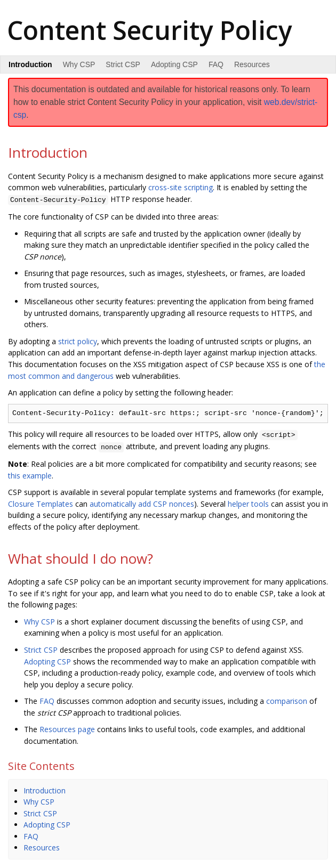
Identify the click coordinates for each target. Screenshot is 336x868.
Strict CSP (123, 64)
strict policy (78, 340)
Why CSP (79, 64)
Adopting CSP (174, 64)
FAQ (216, 64)
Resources (252, 64)
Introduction (45, 788)
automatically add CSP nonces (142, 501)
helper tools (248, 501)
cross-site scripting (181, 187)
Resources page (67, 727)
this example (30, 473)
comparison (287, 699)
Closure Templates (41, 501)
